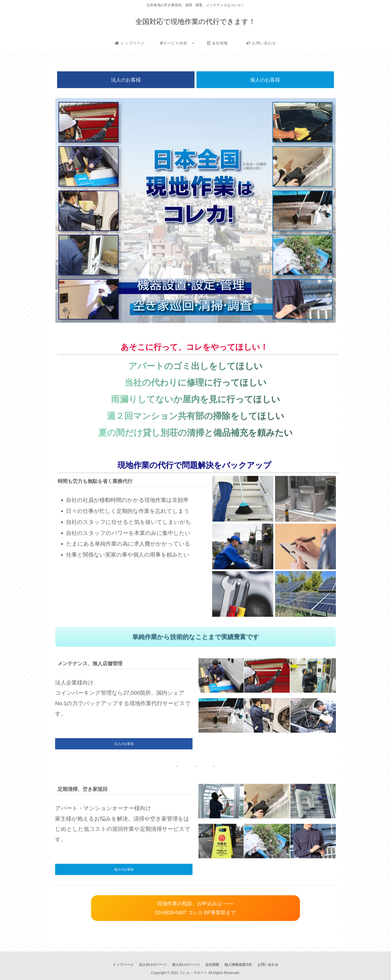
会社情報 (212, 965)
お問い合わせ (268, 965)
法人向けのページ (153, 965)
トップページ (123, 965)
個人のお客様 (265, 80)
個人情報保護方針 (238, 965)
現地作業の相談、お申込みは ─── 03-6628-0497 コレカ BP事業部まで (195, 908)
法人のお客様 (126, 80)
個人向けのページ (186, 965)
